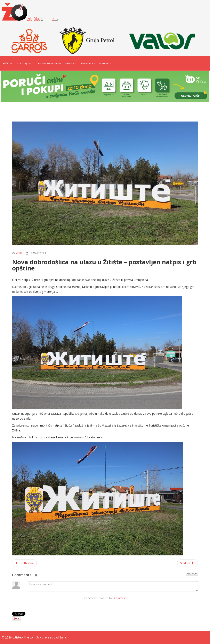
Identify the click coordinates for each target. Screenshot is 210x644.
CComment (119, 598)
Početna (8, 63)
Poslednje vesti (25, 63)
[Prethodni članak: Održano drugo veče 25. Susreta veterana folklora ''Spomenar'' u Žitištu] (24, 563)
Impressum (105, 63)
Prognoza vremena (50, 63)
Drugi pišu (71, 63)
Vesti (19, 253)
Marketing (87, 63)
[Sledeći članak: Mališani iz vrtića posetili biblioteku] (188, 563)
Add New (192, 574)
